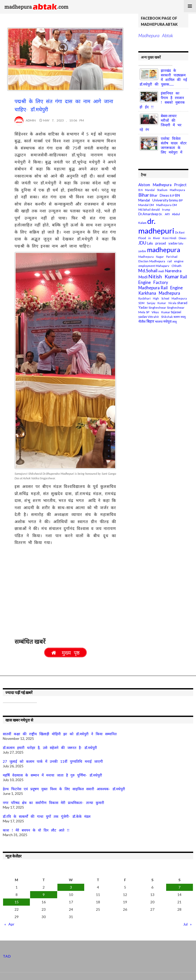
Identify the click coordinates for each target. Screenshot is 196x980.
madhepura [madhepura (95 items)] (164, 250)
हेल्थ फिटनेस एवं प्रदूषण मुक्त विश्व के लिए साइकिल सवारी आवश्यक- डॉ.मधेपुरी (64, 789)
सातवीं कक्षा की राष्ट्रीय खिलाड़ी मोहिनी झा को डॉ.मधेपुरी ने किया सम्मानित (60, 734)
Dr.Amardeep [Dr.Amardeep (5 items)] (148, 214)
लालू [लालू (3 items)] (174, 322)
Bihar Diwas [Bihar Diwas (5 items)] (159, 195)
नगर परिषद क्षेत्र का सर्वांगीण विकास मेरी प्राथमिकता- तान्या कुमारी (53, 803)
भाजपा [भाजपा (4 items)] (159, 322)
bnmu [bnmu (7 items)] (174, 200)
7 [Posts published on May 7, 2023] (179, 887)
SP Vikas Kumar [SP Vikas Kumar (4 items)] (158, 312)
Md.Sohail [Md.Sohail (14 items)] (148, 271)
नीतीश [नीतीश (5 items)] (142, 322)
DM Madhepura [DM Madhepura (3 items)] (160, 205)
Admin (25, 120)
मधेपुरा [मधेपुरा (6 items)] (167, 321)
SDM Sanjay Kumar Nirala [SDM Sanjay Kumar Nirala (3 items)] (157, 303)
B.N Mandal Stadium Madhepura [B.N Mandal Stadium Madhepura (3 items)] (162, 190)
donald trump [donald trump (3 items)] (161, 209)
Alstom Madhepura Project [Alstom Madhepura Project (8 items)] (162, 185)
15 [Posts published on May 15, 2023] (17, 902)
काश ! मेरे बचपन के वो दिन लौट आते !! (36, 830)
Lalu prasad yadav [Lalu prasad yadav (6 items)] (162, 243)
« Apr (9, 924)
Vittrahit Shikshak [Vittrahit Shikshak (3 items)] (160, 317)
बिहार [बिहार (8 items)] (150, 321)
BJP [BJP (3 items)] (172, 195)
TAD (7, 956)
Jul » (187, 924)
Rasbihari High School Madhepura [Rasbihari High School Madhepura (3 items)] (163, 298)
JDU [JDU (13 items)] (142, 243)
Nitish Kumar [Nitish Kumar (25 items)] (164, 276)
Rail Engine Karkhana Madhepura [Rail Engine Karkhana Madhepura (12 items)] (161, 290)
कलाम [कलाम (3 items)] (177, 317)
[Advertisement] (65, 594)
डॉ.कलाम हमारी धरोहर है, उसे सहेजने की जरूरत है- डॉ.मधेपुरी (50, 748)
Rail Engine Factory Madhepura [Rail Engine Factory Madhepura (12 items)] (163, 282)
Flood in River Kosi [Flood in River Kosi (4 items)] (154, 238)
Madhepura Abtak (156, 35)
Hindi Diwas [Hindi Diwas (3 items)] (178, 238)
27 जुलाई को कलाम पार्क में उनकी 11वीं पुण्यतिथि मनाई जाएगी (53, 761)
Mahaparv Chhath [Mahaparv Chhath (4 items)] (169, 266)
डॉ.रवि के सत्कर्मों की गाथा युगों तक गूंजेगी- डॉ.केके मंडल (47, 816)
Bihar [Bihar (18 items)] (144, 195)
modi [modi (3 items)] (161, 271)
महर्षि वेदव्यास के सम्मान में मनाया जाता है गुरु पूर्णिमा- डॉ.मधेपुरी (52, 775)
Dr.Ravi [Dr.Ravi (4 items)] (180, 232)
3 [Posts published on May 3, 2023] (71, 887)
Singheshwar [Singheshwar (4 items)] (157, 308)
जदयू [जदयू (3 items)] (183, 317)
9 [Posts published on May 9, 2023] (44, 895)
